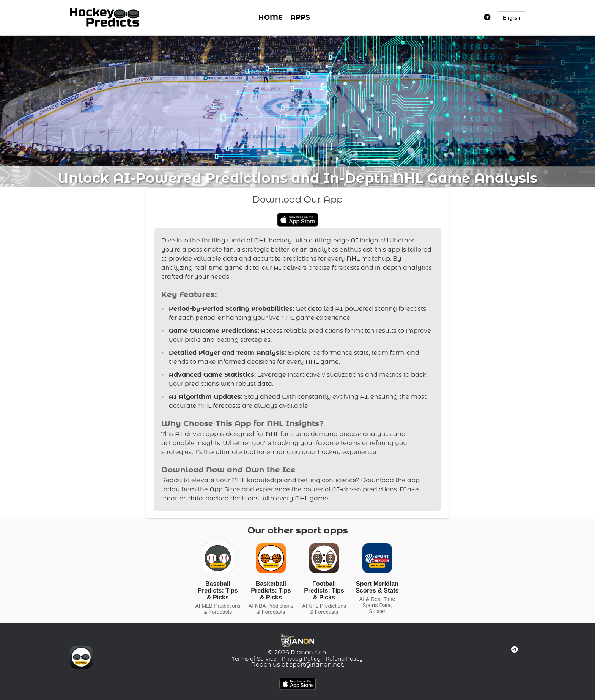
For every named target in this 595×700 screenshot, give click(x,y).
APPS (300, 18)
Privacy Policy (301, 659)
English (512, 18)
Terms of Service (254, 659)
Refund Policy (344, 659)
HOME (271, 18)
